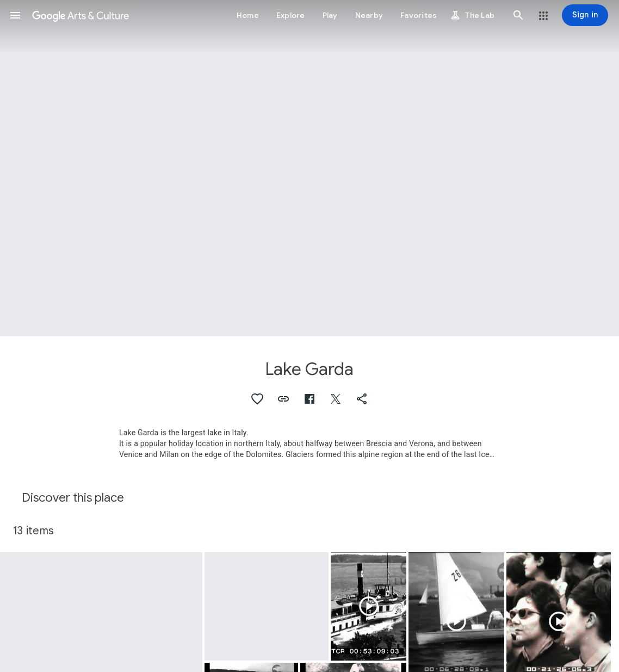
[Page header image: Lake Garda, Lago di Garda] (309, 168)
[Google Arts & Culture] (81, 15)
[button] (15, 15)
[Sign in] (585, 15)
